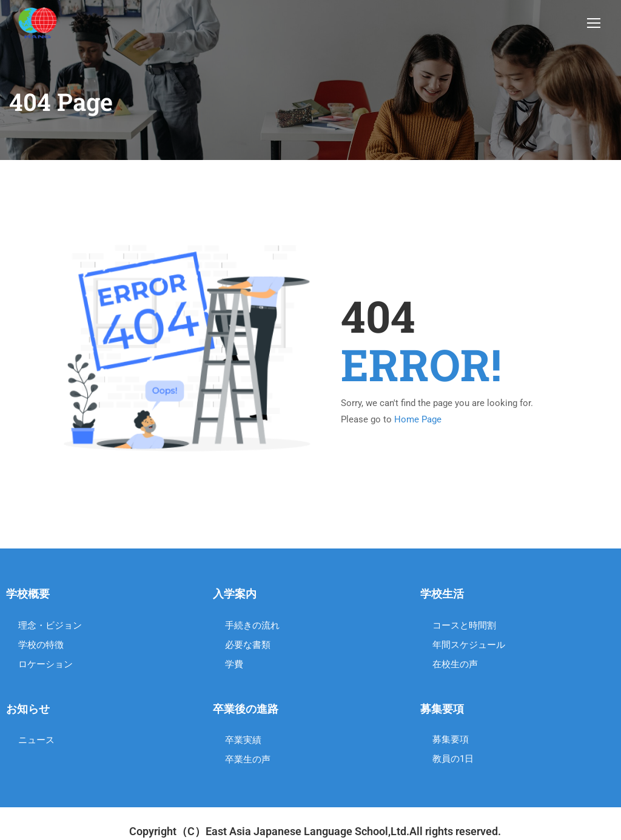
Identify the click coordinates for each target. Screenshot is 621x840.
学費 (234, 666)
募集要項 (451, 742)
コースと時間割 (464, 627)
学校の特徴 (41, 647)
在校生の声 (455, 666)
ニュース (36, 742)
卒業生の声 (248, 762)
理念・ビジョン (50, 627)
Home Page (418, 422)
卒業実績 (243, 742)
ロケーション (45, 666)
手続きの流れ (252, 627)
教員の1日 (453, 761)
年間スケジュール (469, 647)
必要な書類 (248, 647)
